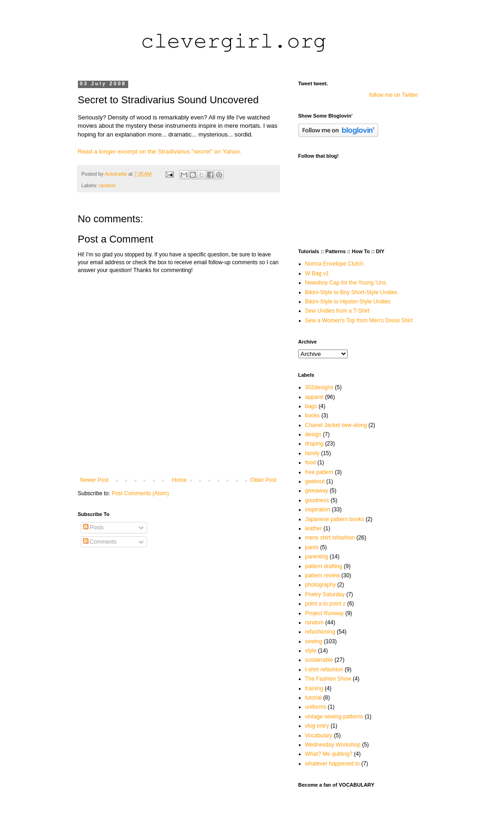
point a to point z (326, 604)
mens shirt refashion (330, 538)
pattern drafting (324, 566)
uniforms (316, 707)
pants (312, 547)
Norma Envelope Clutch (335, 264)
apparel (314, 397)
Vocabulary (319, 735)
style (311, 651)
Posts (93, 528)
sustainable (319, 660)
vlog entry (317, 726)
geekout (315, 481)
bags (311, 406)
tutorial (314, 698)
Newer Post (95, 480)
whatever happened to (333, 764)
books (313, 415)
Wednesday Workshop (333, 745)
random (107, 185)
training (314, 688)
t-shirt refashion (324, 670)
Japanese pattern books (335, 519)
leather (314, 528)
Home (179, 480)
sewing (314, 641)
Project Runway (325, 613)
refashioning (320, 632)
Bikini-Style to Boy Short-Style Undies (351, 292)
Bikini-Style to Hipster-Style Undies (348, 302)
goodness (317, 500)
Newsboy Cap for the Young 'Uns (346, 283)
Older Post (264, 480)
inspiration (318, 510)
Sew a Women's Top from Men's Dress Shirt (359, 320)
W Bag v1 (317, 273)
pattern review (323, 575)
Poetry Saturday (325, 594)
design (313, 434)
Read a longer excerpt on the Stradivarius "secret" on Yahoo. (160, 151)
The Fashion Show (328, 679)
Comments (100, 542)
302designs (319, 387)
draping (314, 444)
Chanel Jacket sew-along (336, 425)
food (311, 462)
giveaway (317, 491)
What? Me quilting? (329, 754)
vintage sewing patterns (334, 717)
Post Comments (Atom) (140, 493)
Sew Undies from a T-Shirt (338, 311)
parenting (317, 557)
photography (321, 585)
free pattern (319, 472)
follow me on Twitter (394, 95)
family (312, 453)
